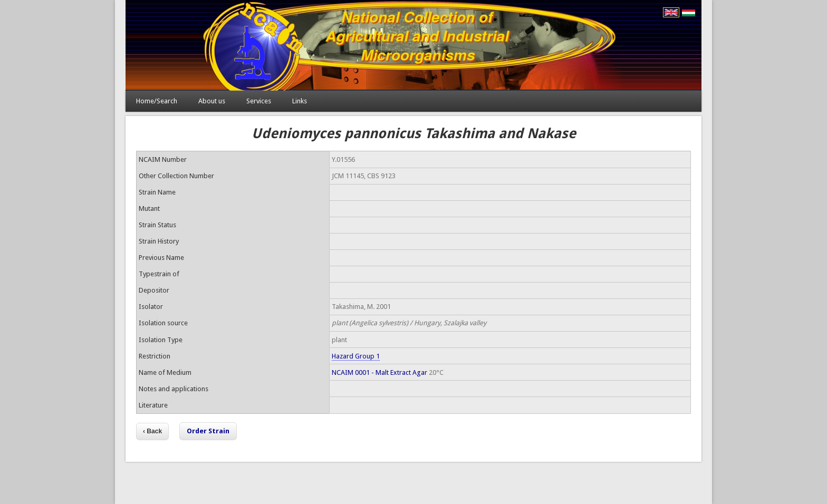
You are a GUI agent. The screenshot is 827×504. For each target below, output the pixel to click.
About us (212, 101)
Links (300, 101)
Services (259, 101)
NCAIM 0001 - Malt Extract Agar (379, 372)
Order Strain (208, 431)
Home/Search (157, 101)
